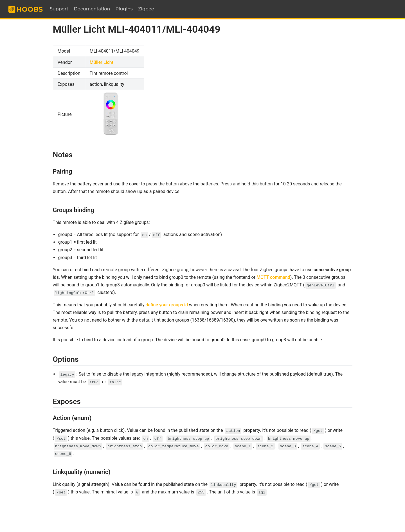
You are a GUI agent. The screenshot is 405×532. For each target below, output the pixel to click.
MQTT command (273, 277)
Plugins (124, 9)
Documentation (92, 9)
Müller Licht (102, 62)
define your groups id (167, 305)
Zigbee (146, 9)
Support (59, 9)
